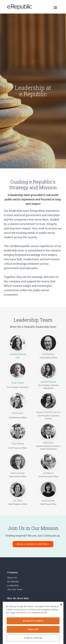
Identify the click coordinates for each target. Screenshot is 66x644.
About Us (12, 580)
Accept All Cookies (33, 633)
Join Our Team (15, 592)
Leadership (13, 588)
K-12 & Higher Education (20, 610)
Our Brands (13, 584)
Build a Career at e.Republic (33, 547)
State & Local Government (21, 606)
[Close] (61, 617)
